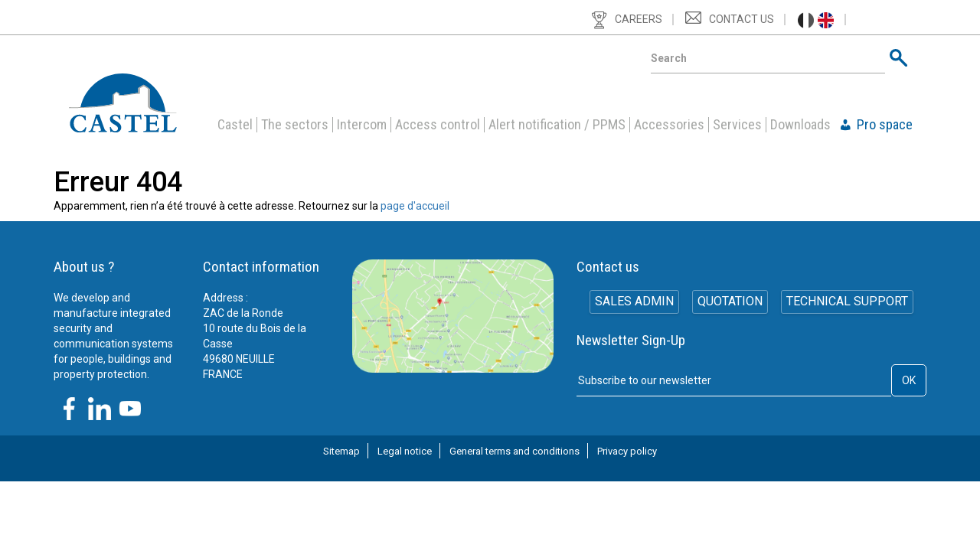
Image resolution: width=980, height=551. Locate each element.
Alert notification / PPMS (557, 125)
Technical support (849, 303)
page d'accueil (415, 206)
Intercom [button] (362, 125)
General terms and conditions (514, 451)
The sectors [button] (295, 125)
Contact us (742, 19)
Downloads (800, 125)
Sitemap (341, 451)
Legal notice (405, 451)
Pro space (885, 125)
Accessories (669, 125)
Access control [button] (438, 125)
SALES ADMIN (633, 303)
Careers (639, 19)
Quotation (730, 303)
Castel (235, 125)
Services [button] (737, 125)
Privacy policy (627, 451)
